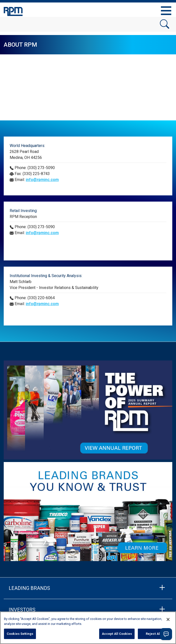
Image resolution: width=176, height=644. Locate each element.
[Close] (168, 619)
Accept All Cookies (117, 634)
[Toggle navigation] (166, 11)
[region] (88, 628)
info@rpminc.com (42, 180)
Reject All (153, 634)
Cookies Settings (20, 634)
